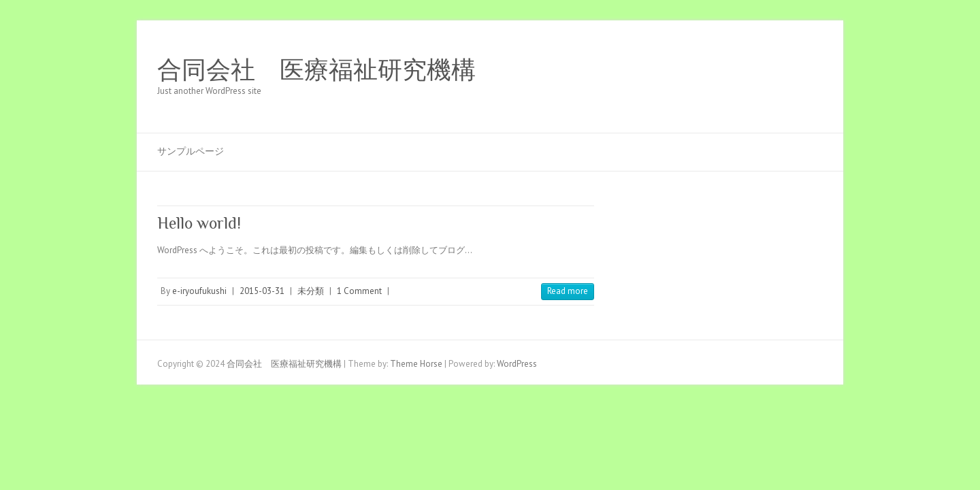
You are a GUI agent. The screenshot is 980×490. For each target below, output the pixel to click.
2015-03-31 (262, 291)
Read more (568, 291)
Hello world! (199, 223)
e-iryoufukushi (199, 291)
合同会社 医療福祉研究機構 (316, 70)
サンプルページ (191, 151)
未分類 (311, 291)
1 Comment (359, 291)
